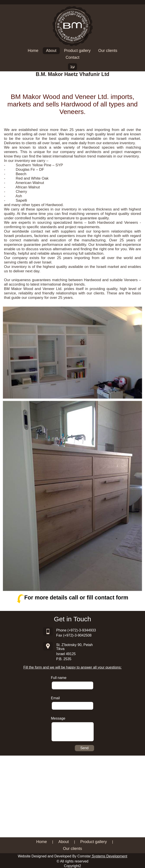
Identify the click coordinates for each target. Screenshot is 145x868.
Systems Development (109, 856)
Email (55, 698)
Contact (72, 57)
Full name (59, 678)
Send (84, 748)
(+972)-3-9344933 (82, 630)
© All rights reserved (72, 861)
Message (58, 718)
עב (72, 67)
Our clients (108, 51)
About (51, 51)
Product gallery (77, 51)
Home (33, 51)
